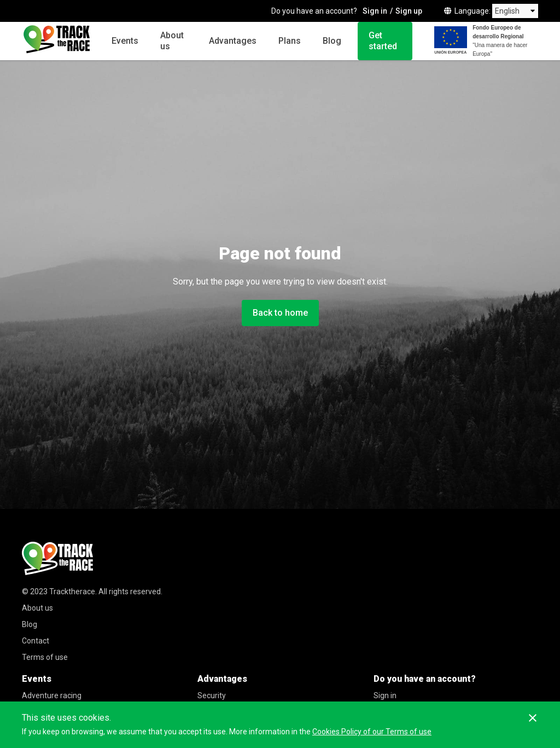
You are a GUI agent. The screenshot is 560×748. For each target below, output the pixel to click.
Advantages (233, 41)
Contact (36, 641)
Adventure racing (52, 695)
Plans (290, 41)
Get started (383, 41)
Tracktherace (72, 592)
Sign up (409, 11)
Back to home (280, 313)
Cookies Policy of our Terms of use (372, 732)
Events (125, 41)
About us (172, 41)
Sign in (375, 11)
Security (212, 695)
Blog (332, 41)
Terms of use (45, 657)
